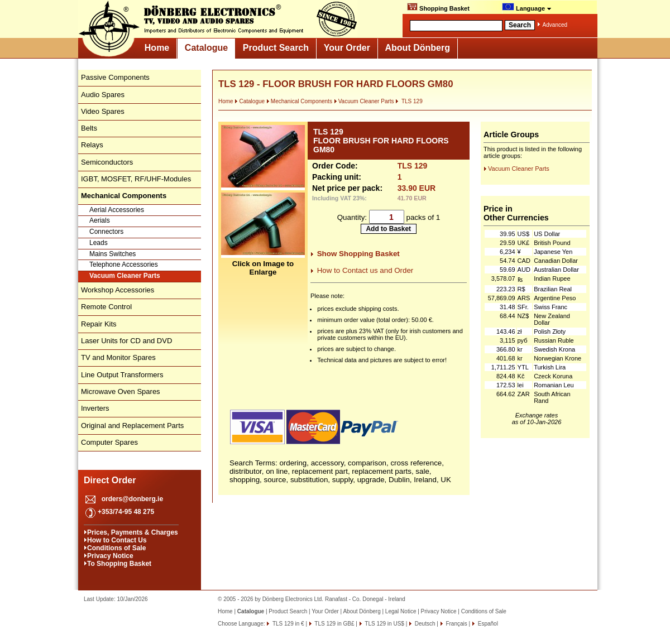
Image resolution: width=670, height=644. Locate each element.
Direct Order (110, 480)
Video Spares (103, 111)
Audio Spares (103, 95)
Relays (92, 145)
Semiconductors (107, 162)
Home (157, 48)
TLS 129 (409, 101)
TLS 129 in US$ (384, 624)
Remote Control (106, 307)
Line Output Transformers (122, 375)
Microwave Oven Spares (121, 391)
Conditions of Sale (116, 548)
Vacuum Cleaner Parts (125, 276)
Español (487, 624)
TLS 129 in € (287, 624)
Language (527, 7)
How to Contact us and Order (365, 270)
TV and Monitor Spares (118, 357)
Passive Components (115, 77)
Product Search (276, 48)
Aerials (100, 220)
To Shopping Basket (119, 564)
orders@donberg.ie (132, 499)
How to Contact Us (117, 540)
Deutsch (424, 624)
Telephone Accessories (124, 265)
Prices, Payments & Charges (133, 532)
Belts (89, 128)
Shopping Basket (438, 7)
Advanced (555, 25)
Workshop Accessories (118, 290)
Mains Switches (113, 254)
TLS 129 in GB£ (334, 624)
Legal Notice (401, 611)
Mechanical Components (299, 101)
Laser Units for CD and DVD (126, 341)
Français (456, 624)
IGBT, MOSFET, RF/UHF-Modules (136, 179)
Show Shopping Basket (358, 254)
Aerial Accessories (117, 210)
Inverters (95, 408)
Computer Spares (109, 442)
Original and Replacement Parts (132, 426)
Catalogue (206, 48)
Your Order (347, 48)
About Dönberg (418, 48)
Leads (99, 243)
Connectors (106, 232)
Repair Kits (99, 324)
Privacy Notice (110, 556)
